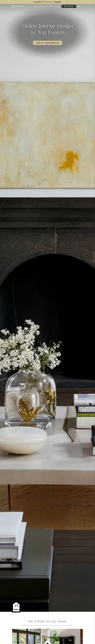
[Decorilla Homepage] (18, 6)
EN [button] (80, 6)
